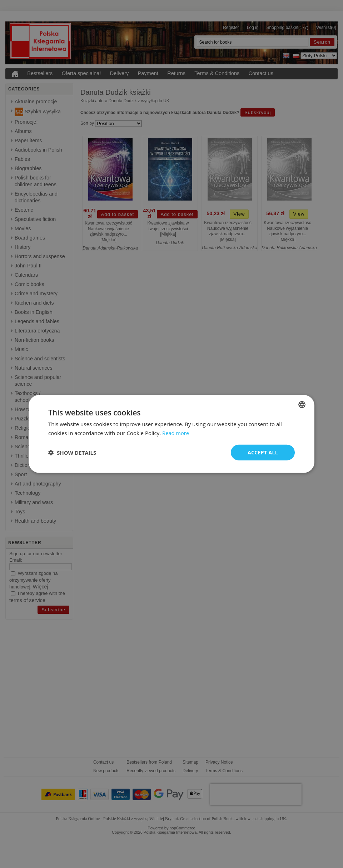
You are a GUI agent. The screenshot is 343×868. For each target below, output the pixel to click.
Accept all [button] (263, 452)
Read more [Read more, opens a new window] (176, 433)
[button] (72, 453)
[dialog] (171, 434)
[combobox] (302, 405)
